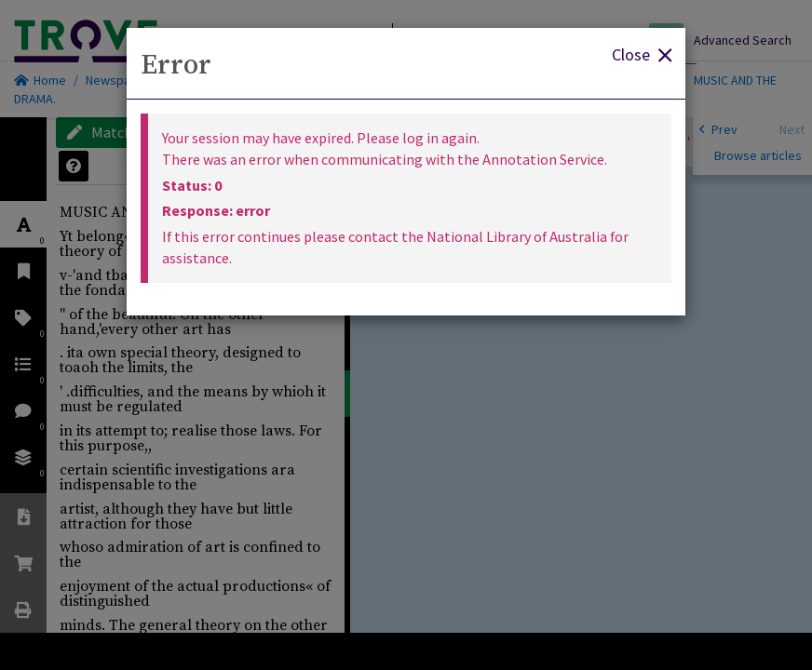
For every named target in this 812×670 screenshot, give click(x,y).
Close (642, 54)
